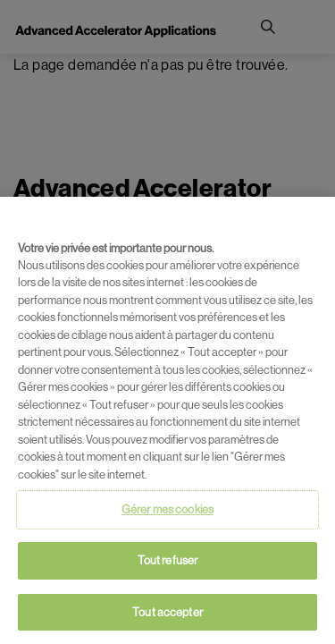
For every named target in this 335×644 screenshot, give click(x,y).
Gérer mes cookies (167, 513)
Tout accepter (167, 615)
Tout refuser (168, 563)
